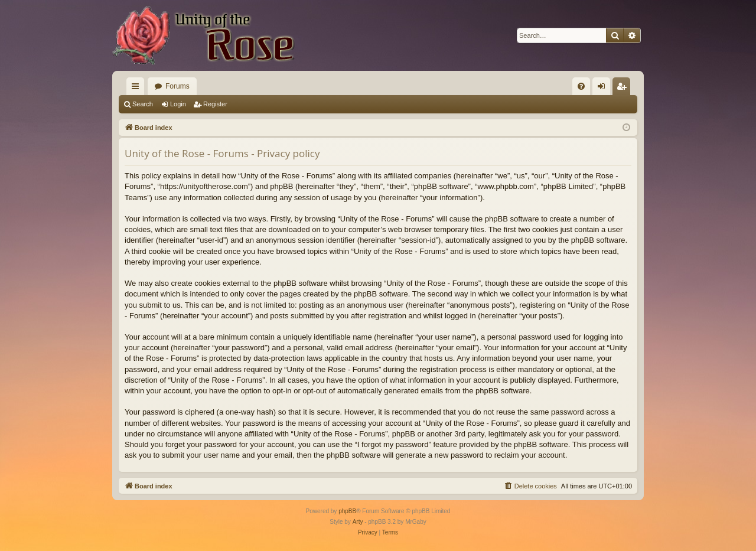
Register (215, 104)
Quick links (138, 89)
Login (178, 104)
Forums (177, 86)
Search (143, 104)
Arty (358, 522)
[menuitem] (581, 86)
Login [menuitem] (604, 89)
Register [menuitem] (624, 89)
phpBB (347, 511)
